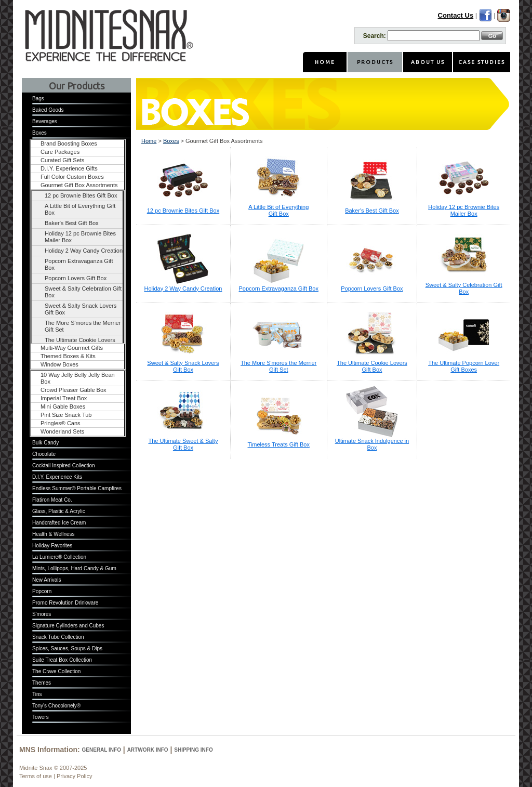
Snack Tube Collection (58, 637)
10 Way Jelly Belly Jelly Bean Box (78, 378)
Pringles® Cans (61, 423)
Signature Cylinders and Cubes (68, 626)
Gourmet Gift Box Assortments (79, 185)
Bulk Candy (45, 443)
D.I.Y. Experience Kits (57, 477)
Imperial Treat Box (64, 398)
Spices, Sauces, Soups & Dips (67, 648)
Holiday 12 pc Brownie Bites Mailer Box (80, 237)
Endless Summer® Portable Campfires (77, 488)
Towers (41, 717)
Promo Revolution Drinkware (65, 603)
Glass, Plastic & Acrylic (59, 511)
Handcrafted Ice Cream (59, 523)
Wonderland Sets (62, 431)
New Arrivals (47, 580)
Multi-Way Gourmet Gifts (72, 348)
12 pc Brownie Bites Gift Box (81, 195)
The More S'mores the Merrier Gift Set (83, 326)
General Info (102, 750)
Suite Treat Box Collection (62, 660)
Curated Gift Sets (62, 160)
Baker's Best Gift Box (72, 223)
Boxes (39, 133)
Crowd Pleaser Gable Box (74, 390)
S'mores (42, 614)
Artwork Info (148, 750)
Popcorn (42, 591)
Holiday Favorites (52, 546)
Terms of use (36, 776)
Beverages (45, 121)
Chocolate (44, 454)
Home (149, 141)
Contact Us (456, 15)
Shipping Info (193, 750)
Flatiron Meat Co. (52, 500)
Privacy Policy (74, 776)
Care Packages (60, 152)
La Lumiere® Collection (59, 557)
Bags (38, 99)
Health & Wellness (54, 534)
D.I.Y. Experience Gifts (69, 168)
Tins (37, 694)
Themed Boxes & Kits (68, 356)
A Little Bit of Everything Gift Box (80, 209)
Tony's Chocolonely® (56, 706)
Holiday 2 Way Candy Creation (84, 251)
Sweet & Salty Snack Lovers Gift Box (81, 309)
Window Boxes (59, 364)
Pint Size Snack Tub (66, 415)
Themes (42, 683)
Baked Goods (48, 110)
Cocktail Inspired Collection (64, 465)
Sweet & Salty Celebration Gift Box (83, 292)
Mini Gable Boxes (63, 406)
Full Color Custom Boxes (72, 177)
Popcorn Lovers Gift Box (76, 278)
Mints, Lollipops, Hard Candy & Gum (74, 568)
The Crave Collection (56, 671)
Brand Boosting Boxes (69, 143)
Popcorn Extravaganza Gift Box (79, 264)
